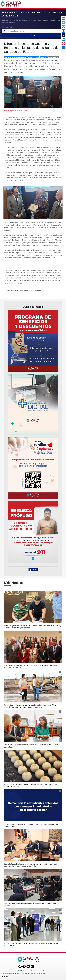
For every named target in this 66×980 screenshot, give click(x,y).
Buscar (33, 35)
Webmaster (5, 976)
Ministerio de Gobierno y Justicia (16, 57)
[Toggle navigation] (62, 4)
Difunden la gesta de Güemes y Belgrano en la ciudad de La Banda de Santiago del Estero (31, 48)
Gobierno (43, 57)
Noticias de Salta (33, 57)
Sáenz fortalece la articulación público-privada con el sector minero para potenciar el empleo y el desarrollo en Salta (31, 865)
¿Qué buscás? (7, 27)
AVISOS (33, 570)
